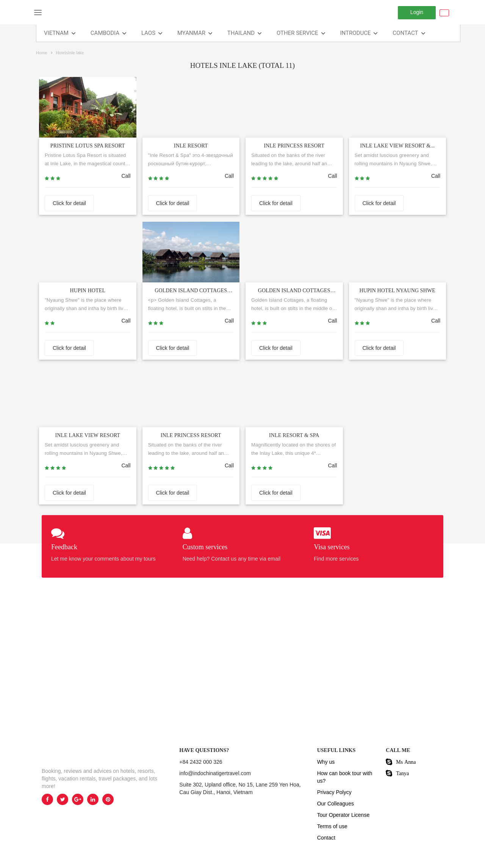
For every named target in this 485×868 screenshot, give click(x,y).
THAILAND (241, 33)
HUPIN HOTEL (88, 291)
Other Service (297, 33)
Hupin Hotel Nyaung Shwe (397, 291)
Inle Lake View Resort (88, 435)
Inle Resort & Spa (294, 435)
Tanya (402, 773)
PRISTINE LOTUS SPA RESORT (88, 146)
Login (417, 12)
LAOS (148, 33)
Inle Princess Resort (191, 435)
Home (42, 53)
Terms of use (332, 826)
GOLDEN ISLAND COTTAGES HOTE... (191, 292)
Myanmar (191, 33)
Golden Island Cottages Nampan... (294, 292)
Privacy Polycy (334, 792)
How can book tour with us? (345, 777)
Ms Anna (406, 762)
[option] (105, 661)
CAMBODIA (105, 33)
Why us (326, 762)
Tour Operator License (343, 815)
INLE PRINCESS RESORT (294, 146)
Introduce (356, 33)
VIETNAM (56, 33)
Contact (405, 33)
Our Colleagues (336, 804)
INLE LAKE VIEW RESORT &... (397, 146)
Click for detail (69, 203)
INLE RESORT (191, 146)
